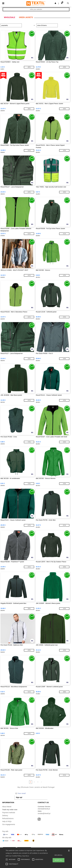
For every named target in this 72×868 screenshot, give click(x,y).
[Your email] (31, 793)
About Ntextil (7, 807)
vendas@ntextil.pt (44, 813)
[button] (55, 3)
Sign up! (19, 797)
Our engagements (9, 824)
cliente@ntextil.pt (44, 809)
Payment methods (9, 813)
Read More (26, 856)
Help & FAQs (7, 821)
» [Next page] (41, 782)
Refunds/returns (8, 818)
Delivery (5, 816)
